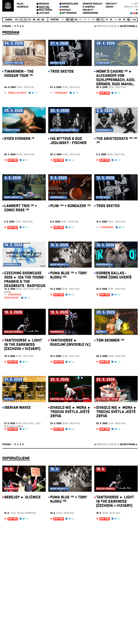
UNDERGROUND (90, 13)
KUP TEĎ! (105, 93)
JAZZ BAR (44, 13)
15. (124, 20)
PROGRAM (44, 4)
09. (98, 20)
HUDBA (65, 7)
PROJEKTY (88, 10)
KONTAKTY (111, 4)
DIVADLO (66, 10)
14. (120, 20)
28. (34, 20)
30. (43, 20)
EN (136, 4)
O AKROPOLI (89, 7)
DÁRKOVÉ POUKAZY (93, 4)
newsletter (131, 7)
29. (39, 20)
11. (107, 20)
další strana (128, 26)
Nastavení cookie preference (12, 609)
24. (17, 20)
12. (111, 20)
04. (76, 20)
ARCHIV (110, 7)
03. (72, 20)
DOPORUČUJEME (70, 4)
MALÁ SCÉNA (46, 10)
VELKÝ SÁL (44, 7)
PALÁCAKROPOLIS (22, 6)
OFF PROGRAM (69, 13)
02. (68, 20)
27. (30, 20)
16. (129, 20)
